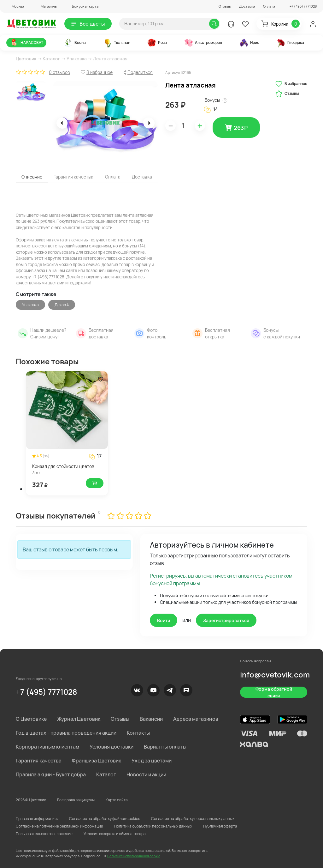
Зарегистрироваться (226, 620)
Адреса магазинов (196, 719)
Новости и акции (146, 774)
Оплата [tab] (113, 177)
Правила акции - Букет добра (51, 774)
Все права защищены (76, 800)
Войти (164, 620)
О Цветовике (31, 719)
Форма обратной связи (274, 692)
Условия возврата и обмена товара (115, 834)
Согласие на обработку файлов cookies (105, 819)
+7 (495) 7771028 (46, 692)
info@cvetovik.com (275, 674)
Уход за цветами (152, 761)
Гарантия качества (39, 761)
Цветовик (26, 59)
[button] (15, 6)
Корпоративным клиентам (47, 747)
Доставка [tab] (142, 177)
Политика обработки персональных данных (153, 826)
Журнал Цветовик (79, 719)
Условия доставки (112, 747)
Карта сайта (117, 800)
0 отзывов (59, 72)
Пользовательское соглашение (44, 834)
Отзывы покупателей (56, 516)
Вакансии (151, 719)
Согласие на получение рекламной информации (59, 826)
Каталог (51, 59)
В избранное (291, 84)
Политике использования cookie (134, 856)
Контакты (138, 733)
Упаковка (77, 59)
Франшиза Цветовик (97, 761)
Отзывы (225, 6)
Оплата (269, 6)
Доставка (247, 6)
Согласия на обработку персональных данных (193, 819)
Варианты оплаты (165, 747)
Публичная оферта (220, 826)
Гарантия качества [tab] (73, 177)
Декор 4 (62, 305)
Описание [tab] (32, 177)
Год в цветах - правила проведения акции (66, 733)
